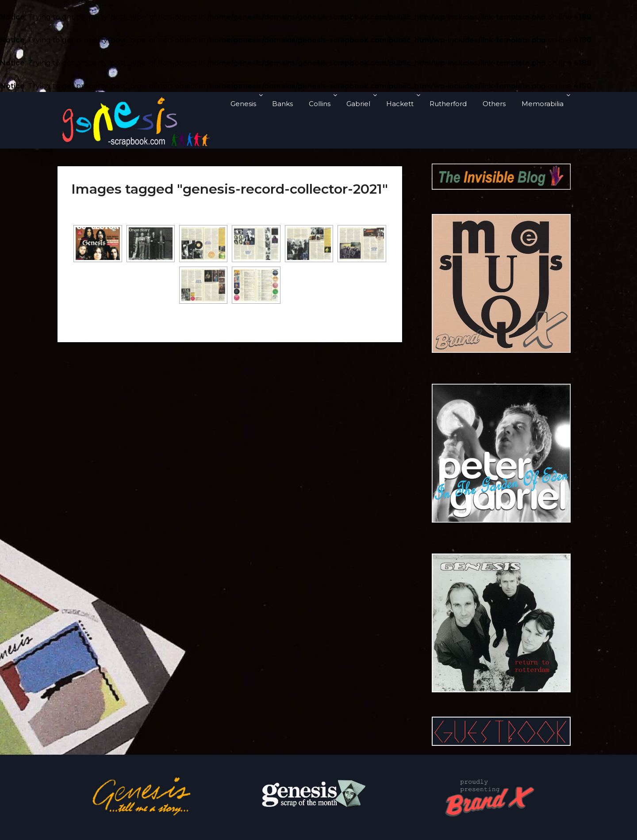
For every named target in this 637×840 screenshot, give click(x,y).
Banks (282, 104)
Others (494, 104)
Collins (320, 104)
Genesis (243, 104)
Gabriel (358, 104)
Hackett (400, 104)
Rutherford (448, 104)
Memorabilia (543, 104)
